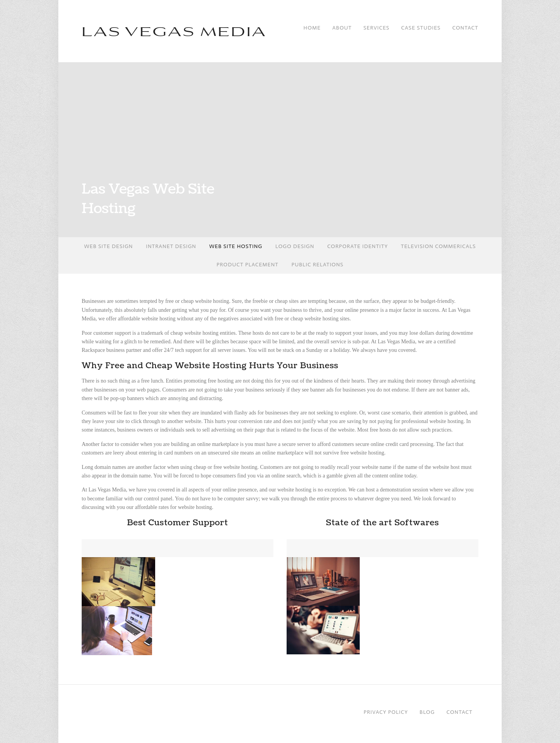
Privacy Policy (386, 712)
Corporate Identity (358, 246)
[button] (118, 582)
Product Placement (248, 265)
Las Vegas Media (174, 31)
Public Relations (317, 265)
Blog (427, 712)
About (342, 27)
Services (376, 27)
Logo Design (295, 246)
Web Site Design (108, 246)
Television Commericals (438, 246)
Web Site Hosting (236, 246)
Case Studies (421, 27)
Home (312, 27)
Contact (465, 27)
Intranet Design (171, 246)
